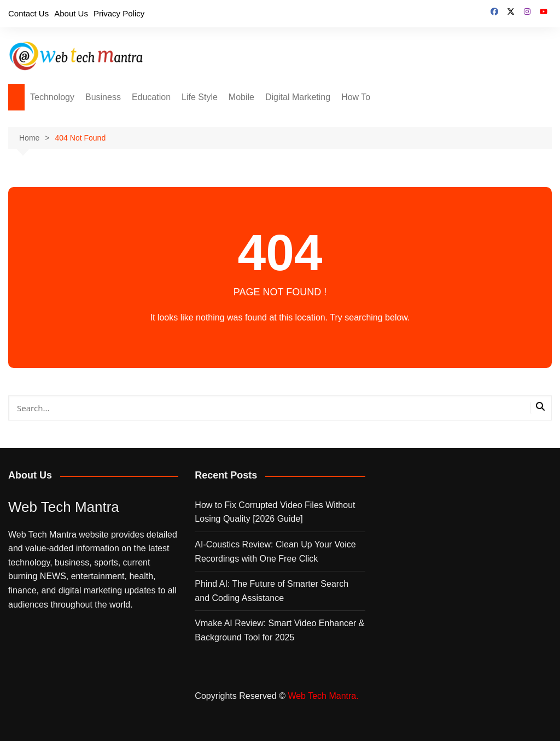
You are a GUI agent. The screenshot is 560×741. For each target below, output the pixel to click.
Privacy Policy (119, 13)
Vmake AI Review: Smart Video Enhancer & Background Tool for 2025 (279, 630)
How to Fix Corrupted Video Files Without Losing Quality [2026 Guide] (275, 512)
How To (356, 97)
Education (151, 97)
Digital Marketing (298, 97)
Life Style (200, 97)
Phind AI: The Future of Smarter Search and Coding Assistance (272, 591)
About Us (71, 13)
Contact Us (28, 13)
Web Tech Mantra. (323, 696)
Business (103, 97)
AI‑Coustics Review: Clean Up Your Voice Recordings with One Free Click (275, 552)
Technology (52, 97)
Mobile (241, 97)
